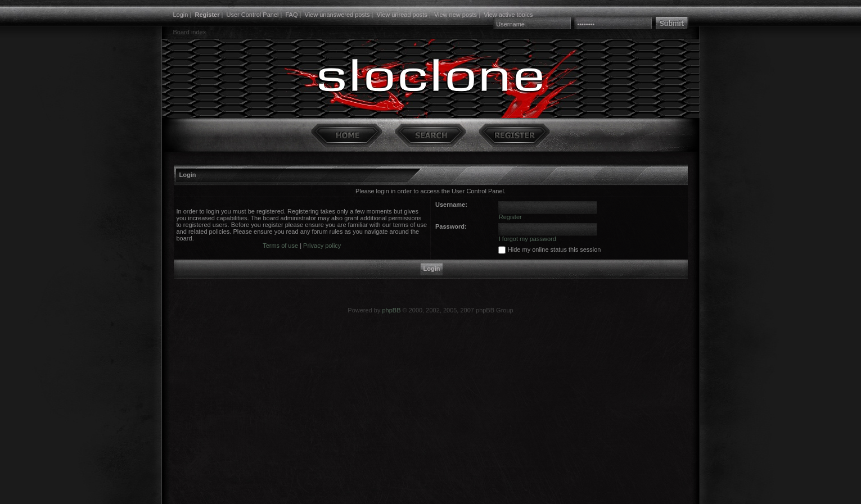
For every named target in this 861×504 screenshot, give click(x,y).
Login (181, 15)
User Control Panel (253, 15)
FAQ (291, 15)
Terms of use (280, 246)
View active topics (508, 15)
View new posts (456, 15)
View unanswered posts (337, 15)
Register (207, 15)
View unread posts (402, 15)
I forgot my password (528, 239)
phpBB (391, 310)
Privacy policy (322, 246)
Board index (190, 32)
